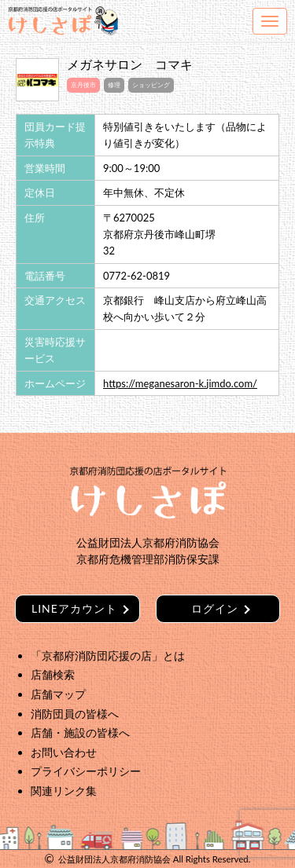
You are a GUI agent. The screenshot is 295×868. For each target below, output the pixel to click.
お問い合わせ (64, 752)
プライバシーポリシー (86, 771)
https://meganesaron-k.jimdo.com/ (180, 383)
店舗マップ (58, 694)
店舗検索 (53, 674)
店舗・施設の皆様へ (80, 732)
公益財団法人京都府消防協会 (114, 859)
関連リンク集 (64, 791)
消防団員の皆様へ (75, 714)
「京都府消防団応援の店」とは (108, 656)
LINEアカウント (74, 608)
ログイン (215, 608)
